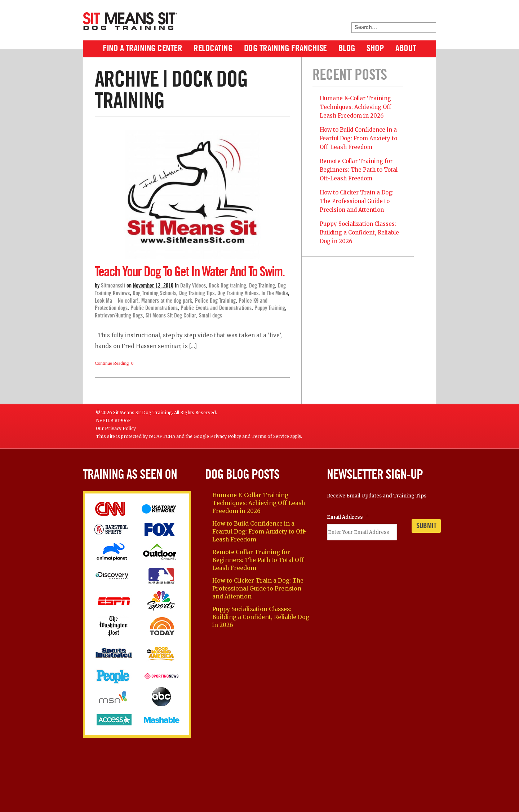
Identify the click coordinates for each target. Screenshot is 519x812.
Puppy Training (270, 308)
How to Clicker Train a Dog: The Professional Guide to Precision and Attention (357, 201)
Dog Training (262, 286)
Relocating (213, 49)
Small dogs (210, 316)
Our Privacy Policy (116, 428)
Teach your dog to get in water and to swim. (190, 272)
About (406, 49)
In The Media (275, 293)
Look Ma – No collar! (117, 301)
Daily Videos (193, 286)
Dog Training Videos (238, 293)
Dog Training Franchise (285, 49)
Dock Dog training (227, 286)
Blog (347, 49)
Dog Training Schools (154, 293)
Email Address (348, 517)
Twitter (417, 14)
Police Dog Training (215, 301)
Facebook (403, 14)
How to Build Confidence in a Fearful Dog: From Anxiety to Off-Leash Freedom (358, 138)
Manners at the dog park (167, 301)
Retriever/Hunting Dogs (119, 316)
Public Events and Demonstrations (216, 308)
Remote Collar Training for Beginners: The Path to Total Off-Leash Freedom (359, 170)
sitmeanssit (113, 286)
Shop (375, 49)
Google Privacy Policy (217, 436)
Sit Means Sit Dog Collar (171, 316)
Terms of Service (270, 436)
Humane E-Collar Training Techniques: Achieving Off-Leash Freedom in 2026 (357, 107)
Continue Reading (112, 363)
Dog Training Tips (197, 293)
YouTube (431, 14)
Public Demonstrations (154, 308)
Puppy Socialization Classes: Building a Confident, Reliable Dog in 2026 (359, 232)
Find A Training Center (142, 49)
